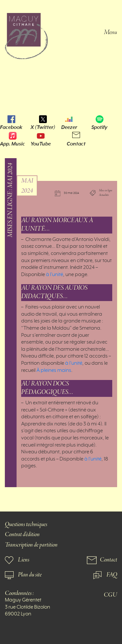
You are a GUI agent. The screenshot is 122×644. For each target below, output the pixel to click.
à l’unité (54, 275)
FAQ (112, 575)
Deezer (69, 127)
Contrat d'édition (22, 535)
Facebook (11, 127)
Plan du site (30, 575)
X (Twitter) (43, 127)
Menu (110, 32)
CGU (110, 595)
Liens (24, 560)
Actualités (104, 196)
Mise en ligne (106, 191)
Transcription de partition (31, 545)
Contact (76, 144)
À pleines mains (54, 371)
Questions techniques (26, 525)
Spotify (99, 127)
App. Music (13, 144)
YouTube (41, 144)
